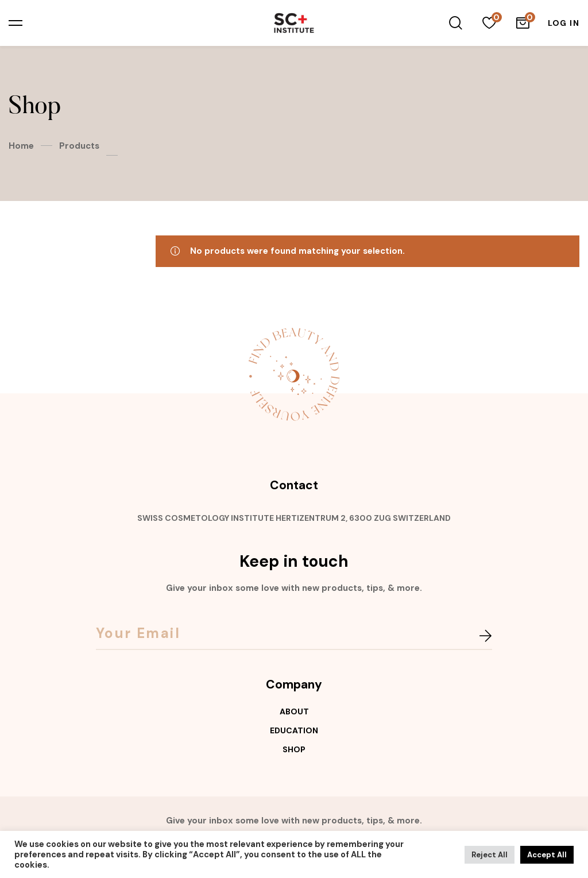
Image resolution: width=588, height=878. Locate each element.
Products (79, 146)
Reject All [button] (490, 855)
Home (21, 146)
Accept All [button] (547, 855)
